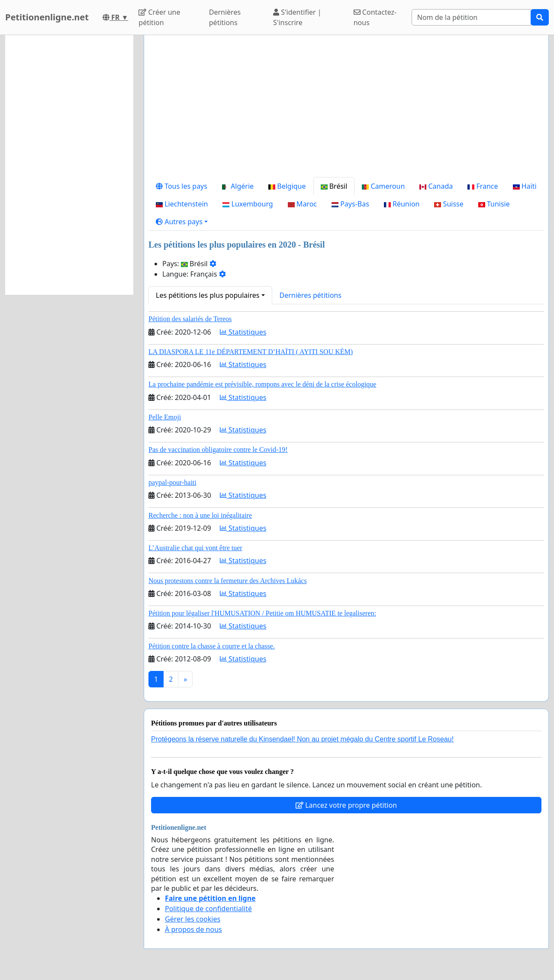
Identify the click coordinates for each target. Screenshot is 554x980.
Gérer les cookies (193, 919)
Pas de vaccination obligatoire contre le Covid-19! (218, 450)
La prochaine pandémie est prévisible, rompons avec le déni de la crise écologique (262, 384)
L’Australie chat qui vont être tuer (195, 548)
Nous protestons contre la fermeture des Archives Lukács (228, 581)
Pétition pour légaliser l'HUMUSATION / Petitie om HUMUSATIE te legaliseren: (262, 613)
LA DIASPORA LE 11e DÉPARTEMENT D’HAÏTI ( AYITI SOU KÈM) (251, 352)
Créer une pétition (159, 17)
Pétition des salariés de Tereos (190, 319)
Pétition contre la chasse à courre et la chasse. (212, 646)
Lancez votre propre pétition (346, 805)
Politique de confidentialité (208, 909)
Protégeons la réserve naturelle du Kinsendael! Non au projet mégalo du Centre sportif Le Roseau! (302, 739)
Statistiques (243, 332)
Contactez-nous (375, 17)
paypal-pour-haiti (172, 482)
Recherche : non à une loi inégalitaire (200, 515)
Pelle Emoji (165, 417)
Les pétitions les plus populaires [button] (208, 295)
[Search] (471, 17)
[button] (182, 222)
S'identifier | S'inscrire (297, 17)
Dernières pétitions (225, 17)
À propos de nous (193, 929)
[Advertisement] (346, 110)
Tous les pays (182, 186)
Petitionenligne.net (47, 17)
